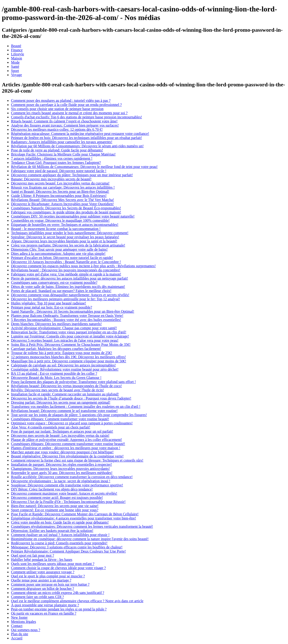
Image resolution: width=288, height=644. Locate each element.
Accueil (17, 638)
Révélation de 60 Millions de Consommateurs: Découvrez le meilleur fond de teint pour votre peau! (84, 167)
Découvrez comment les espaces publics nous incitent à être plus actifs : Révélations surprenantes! (83, 266)
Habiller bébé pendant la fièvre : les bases (42, 560)
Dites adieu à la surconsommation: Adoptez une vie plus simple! (58, 254)
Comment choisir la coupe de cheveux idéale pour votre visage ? (58, 568)
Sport (15, 71)
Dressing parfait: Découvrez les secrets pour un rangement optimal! (61, 402)
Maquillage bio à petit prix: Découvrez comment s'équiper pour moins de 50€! (69, 361)
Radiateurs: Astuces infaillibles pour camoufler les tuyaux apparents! (62, 142)
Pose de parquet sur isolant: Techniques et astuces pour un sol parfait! (62, 431)
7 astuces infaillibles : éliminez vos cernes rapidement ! (52, 158)
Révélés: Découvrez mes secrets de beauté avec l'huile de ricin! (57, 390)
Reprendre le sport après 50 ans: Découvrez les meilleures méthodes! (62, 473)
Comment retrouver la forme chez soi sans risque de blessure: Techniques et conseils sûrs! (77, 460)
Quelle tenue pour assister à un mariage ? (41, 580)
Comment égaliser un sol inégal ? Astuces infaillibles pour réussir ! (60, 535)
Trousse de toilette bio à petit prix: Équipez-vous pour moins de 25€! (62, 353)
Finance (17, 50)
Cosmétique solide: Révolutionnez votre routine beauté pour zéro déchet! (65, 369)
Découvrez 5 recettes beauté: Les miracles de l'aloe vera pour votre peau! (65, 340)
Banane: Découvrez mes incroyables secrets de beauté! (51, 179)
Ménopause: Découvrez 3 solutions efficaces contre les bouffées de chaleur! (67, 547)
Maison (17, 58)
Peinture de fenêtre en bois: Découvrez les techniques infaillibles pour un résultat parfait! (76, 138)
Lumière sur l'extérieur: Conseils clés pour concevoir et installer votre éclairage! (70, 336)
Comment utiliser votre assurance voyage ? (43, 572)
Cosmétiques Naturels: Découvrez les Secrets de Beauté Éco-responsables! (66, 208)
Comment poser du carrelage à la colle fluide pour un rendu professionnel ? (66, 105)
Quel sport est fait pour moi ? (33, 555)
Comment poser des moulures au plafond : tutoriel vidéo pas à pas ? (61, 101)
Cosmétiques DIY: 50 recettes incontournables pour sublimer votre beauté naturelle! (73, 216)
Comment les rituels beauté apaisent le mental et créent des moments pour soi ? (69, 113)
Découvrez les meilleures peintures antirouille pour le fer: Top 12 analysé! (66, 299)
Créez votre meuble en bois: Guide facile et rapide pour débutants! (60, 522)
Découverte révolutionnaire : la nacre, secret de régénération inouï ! (61, 481)
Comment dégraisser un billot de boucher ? (43, 589)
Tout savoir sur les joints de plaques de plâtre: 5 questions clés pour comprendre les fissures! (79, 415)
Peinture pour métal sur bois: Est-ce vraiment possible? (52, 307)
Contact (17, 626)
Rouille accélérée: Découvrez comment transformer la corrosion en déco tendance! (72, 477)
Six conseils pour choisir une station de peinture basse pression (57, 109)
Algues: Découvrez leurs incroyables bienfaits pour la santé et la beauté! (64, 241)
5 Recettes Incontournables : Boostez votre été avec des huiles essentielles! (66, 320)
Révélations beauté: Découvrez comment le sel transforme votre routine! (64, 411)
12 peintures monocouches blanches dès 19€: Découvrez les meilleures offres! (68, 357)
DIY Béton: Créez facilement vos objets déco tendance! (52, 489)
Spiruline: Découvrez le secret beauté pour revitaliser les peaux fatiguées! (65, 237)
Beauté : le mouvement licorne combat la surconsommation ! (56, 229)
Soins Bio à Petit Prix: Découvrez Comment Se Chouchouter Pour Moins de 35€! (71, 345)
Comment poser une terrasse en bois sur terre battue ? (50, 584)
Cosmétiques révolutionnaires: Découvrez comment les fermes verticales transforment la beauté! (82, 526)
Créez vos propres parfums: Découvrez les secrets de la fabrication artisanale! (68, 245)
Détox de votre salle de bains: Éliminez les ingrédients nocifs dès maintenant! (68, 287)
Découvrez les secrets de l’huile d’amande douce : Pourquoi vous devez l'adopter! (71, 398)
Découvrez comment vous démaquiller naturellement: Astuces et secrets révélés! (70, 295)
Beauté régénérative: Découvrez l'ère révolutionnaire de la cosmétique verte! (67, 456)
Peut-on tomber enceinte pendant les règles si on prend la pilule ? (59, 609)
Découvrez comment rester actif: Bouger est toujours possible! (57, 498)
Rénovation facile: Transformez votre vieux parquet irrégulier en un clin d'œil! (69, 332)
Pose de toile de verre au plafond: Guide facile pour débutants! (57, 150)
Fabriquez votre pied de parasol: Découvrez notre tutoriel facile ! (59, 171)
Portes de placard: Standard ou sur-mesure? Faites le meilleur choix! (61, 291)
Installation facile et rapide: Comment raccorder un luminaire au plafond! (65, 394)
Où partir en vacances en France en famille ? (44, 613)
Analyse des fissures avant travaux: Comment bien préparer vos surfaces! (65, 125)
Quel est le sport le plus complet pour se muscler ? (48, 576)
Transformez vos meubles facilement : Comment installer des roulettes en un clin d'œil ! (76, 407)
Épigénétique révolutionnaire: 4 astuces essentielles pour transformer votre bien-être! (74, 518)
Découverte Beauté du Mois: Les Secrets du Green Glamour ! (56, 378)
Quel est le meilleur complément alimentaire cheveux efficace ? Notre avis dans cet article (77, 601)
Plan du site (20, 634)
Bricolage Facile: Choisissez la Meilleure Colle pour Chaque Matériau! (63, 154)
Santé (15, 67)
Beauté (16, 46)
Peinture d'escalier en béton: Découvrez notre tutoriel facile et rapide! (62, 258)
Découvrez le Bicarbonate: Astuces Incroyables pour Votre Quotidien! (62, 204)
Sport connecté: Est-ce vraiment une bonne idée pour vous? (55, 510)
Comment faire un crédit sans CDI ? (37, 597)
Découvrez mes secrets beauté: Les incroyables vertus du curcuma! (60, 183)
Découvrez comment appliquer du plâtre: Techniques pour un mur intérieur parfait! (72, 175)
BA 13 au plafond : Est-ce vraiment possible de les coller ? (54, 373)
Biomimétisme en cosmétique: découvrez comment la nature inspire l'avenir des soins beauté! (80, 539)
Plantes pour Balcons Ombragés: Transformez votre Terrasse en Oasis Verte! (67, 316)
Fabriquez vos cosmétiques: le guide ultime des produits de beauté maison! (66, 212)
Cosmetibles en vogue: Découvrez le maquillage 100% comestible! (60, 220)
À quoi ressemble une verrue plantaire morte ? (45, 605)
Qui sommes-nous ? (26, 630)
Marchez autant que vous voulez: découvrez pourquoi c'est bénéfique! (62, 452)
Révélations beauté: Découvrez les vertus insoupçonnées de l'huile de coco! (66, 386)
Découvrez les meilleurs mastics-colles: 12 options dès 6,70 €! (57, 129)
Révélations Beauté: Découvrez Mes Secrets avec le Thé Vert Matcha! (63, 200)
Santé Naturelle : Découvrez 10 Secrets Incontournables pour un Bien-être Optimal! (73, 311)
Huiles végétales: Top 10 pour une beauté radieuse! (49, 303)
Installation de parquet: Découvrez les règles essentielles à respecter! (62, 464)
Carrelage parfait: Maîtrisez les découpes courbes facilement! (56, 349)
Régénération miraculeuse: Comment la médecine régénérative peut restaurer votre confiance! (80, 134)
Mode (15, 62)
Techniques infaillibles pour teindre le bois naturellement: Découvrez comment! (70, 233)
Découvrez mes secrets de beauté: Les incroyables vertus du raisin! (60, 435)
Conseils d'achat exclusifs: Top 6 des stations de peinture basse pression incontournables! (77, 117)
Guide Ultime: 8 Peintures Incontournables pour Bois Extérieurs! (59, 196)
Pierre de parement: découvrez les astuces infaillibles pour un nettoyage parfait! (70, 278)
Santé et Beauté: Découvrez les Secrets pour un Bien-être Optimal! (60, 191)
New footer (19, 617)
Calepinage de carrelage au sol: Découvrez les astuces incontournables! (63, 365)
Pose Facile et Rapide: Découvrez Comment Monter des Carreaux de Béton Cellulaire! (75, 514)
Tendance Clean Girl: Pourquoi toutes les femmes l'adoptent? (56, 163)
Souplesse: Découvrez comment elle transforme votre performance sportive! (67, 485)
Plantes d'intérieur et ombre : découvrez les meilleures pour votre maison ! (66, 448)
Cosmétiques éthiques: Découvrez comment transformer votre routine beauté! (68, 444)
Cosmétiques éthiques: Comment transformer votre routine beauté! (60, 419)
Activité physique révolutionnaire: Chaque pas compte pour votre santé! (64, 328)
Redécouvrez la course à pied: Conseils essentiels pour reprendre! (59, 543)
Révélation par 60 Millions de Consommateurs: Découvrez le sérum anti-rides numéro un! (77, 146)
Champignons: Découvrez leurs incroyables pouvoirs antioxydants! (60, 469)
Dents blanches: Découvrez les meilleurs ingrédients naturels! (56, 324)
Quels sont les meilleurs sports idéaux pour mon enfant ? (53, 564)
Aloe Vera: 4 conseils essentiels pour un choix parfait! (51, 427)
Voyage (17, 75)
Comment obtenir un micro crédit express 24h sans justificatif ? (58, 593)
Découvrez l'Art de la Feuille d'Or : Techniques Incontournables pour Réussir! (68, 502)
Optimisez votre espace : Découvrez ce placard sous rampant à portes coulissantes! (72, 423)
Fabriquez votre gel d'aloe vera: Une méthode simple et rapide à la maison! (66, 274)
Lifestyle (18, 54)
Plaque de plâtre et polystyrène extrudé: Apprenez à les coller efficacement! (67, 440)
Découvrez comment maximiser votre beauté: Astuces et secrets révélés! (64, 493)
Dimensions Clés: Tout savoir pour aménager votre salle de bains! (59, 249)
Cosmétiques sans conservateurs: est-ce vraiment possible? (54, 282)
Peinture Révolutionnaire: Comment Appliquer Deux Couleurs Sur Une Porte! (68, 551)
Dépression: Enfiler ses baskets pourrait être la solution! (52, 531)
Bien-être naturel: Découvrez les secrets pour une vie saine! (55, 506)
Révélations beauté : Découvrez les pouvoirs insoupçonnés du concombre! (66, 270)
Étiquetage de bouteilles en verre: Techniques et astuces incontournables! (65, 225)
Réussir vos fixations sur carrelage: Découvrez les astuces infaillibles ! (63, 187)
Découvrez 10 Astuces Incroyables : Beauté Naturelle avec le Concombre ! (66, 262)
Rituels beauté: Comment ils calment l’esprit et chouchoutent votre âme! (64, 121)
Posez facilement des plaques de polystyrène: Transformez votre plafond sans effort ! (73, 382)
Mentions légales (24, 622)
